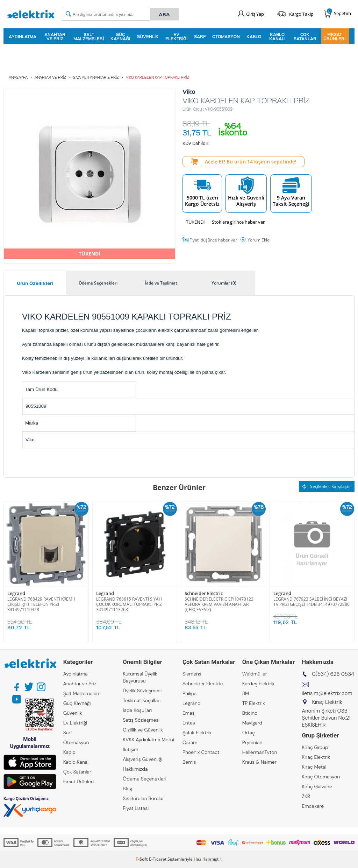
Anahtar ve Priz (55, 36)
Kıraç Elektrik (316, 757)
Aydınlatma (23, 36)
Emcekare (313, 806)
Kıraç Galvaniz (317, 786)
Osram (190, 742)
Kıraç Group (315, 747)
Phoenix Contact (201, 752)
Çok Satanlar (305, 36)
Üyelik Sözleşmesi (142, 691)
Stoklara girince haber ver (238, 222)
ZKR (306, 796)
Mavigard (252, 723)
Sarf (200, 36)
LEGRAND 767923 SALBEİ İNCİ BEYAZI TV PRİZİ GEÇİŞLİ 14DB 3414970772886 (312, 602)
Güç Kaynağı (120, 36)
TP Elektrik (254, 703)
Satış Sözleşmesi (141, 720)
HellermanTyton (260, 752)
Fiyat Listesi (136, 808)
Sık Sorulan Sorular (143, 798)
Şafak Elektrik (197, 733)
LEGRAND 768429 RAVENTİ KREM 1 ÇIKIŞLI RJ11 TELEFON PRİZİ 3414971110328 (42, 604)
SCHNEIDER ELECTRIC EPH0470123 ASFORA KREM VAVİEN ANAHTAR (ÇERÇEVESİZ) (219, 604)
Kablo (254, 36)
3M (246, 693)
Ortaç (249, 733)
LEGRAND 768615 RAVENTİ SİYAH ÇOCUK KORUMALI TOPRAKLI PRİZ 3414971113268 (129, 604)
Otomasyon (226, 36)
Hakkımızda (135, 769)
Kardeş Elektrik (259, 684)
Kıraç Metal (314, 767)
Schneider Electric (204, 593)
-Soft (142, 859)
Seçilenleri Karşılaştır (327, 486)
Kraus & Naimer (259, 762)
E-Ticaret (158, 859)
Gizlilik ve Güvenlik (143, 730)
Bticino (250, 713)
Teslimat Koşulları (142, 700)
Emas (189, 713)
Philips (189, 693)
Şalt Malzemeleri (89, 36)
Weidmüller (255, 674)
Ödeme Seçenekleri (144, 779)
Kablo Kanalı (277, 36)
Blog (127, 789)
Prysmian (252, 742)
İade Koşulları (137, 710)
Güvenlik (148, 36)
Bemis (189, 762)
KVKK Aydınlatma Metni (148, 740)
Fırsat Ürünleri (334, 36)
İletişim (130, 749)
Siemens (192, 674)
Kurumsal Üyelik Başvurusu (140, 677)
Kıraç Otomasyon (321, 777)
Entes (189, 723)
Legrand (16, 593)
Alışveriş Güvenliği (142, 759)
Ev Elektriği (176, 36)
